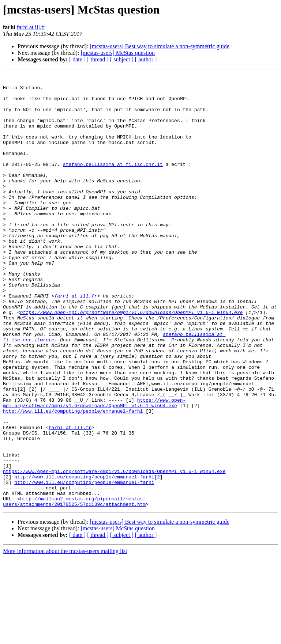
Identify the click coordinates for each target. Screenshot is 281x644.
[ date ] (77, 59)
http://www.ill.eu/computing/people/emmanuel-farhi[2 (87, 558)
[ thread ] (98, 59)
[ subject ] (122, 59)
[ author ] (146, 59)
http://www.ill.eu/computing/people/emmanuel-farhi (73, 479)
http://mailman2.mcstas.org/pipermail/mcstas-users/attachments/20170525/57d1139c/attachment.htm (74, 587)
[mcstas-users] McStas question (118, 53)
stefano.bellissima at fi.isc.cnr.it (113, 183)
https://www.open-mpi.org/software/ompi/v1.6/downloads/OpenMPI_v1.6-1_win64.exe (131, 360)
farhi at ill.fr (31, 27)
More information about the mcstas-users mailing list (65, 638)
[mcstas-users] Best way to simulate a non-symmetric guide (160, 46)
